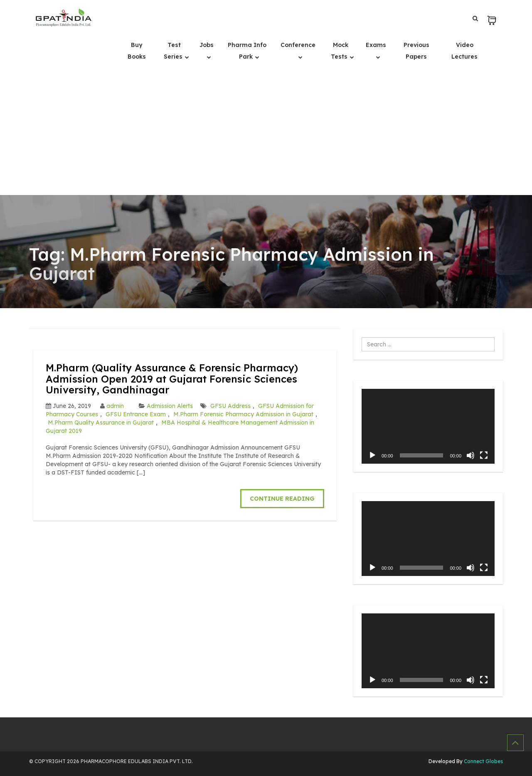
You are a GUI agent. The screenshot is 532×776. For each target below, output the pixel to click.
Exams (376, 45)
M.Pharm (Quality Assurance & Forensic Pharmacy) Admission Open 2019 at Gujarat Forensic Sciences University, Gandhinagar (172, 379)
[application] (428, 426)
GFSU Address (230, 406)
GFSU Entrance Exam (136, 414)
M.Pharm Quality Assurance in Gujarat (101, 423)
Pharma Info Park (247, 51)
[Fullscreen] (484, 455)
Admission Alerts (170, 406)
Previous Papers (416, 51)
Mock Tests (340, 51)
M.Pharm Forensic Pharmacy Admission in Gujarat (243, 414)
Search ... (362, 337)
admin (115, 406)
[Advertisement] (266, 133)
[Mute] (470, 455)
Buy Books (137, 51)
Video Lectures (464, 51)
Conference (298, 45)
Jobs (207, 45)
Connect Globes (483, 761)
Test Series (174, 51)
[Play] (372, 455)
